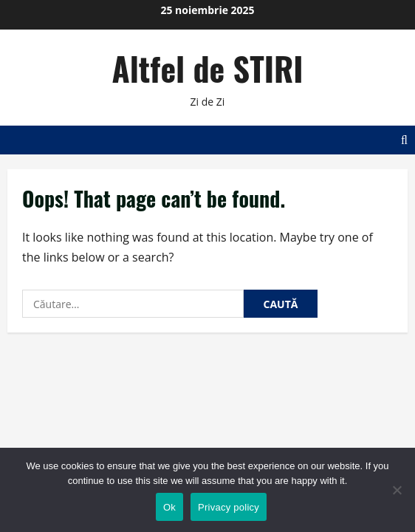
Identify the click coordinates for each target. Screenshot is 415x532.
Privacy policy (229, 507)
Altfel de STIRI (207, 68)
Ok (169, 507)
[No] (397, 490)
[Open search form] (404, 140)
